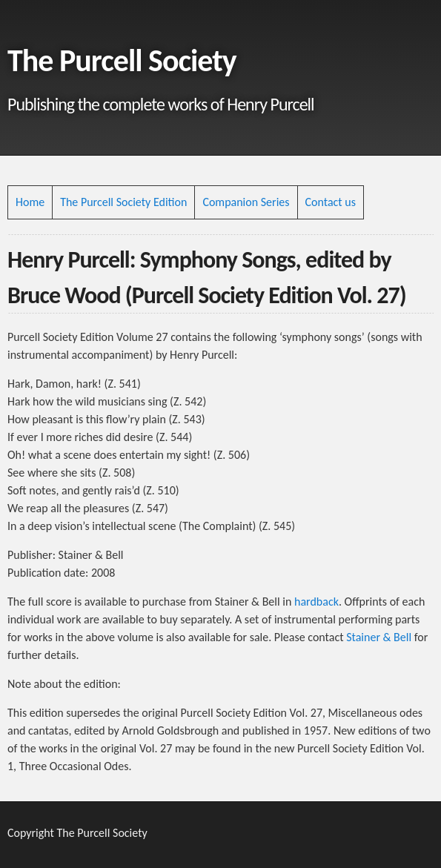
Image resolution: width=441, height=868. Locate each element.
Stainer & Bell (379, 637)
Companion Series (246, 202)
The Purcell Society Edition (123, 202)
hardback (316, 602)
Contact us (331, 202)
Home (30, 202)
